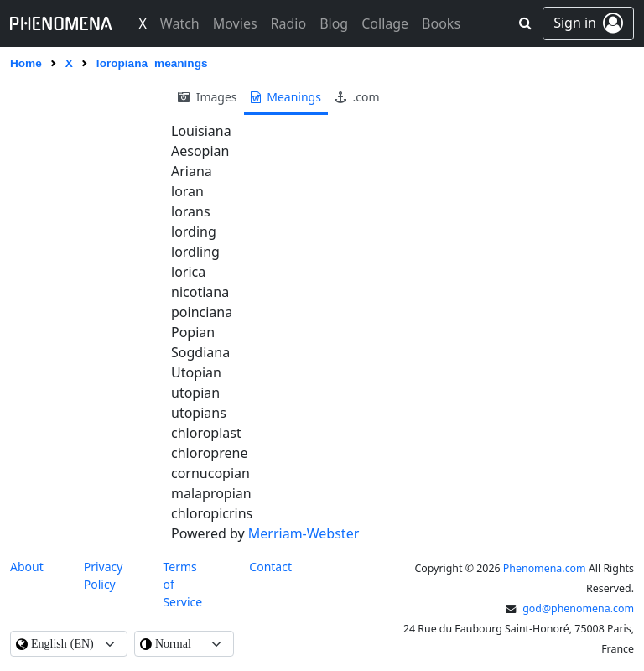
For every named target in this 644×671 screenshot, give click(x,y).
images (208, 97)
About (27, 567)
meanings (286, 97)
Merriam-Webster (304, 533)
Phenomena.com (545, 568)
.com (357, 97)
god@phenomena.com (578, 609)
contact (270, 567)
